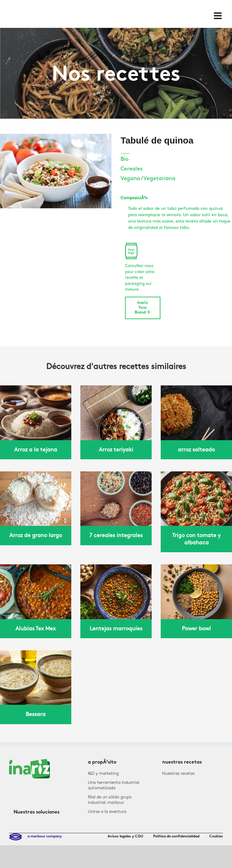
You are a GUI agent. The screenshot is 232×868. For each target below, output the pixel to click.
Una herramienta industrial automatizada (114, 785)
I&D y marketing (103, 773)
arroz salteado (196, 450)
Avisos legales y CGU (125, 837)
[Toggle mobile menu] (218, 16)
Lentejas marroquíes (116, 629)
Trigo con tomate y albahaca (196, 539)
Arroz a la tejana (36, 450)
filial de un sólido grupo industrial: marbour (110, 800)
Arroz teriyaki (116, 450)
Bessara (36, 714)
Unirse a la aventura (107, 812)
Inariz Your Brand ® (143, 308)
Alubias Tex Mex (35, 629)
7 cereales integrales (116, 535)
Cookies (216, 837)
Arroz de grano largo (36, 535)
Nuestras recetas (178, 773)
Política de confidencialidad (176, 837)
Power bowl (196, 629)
